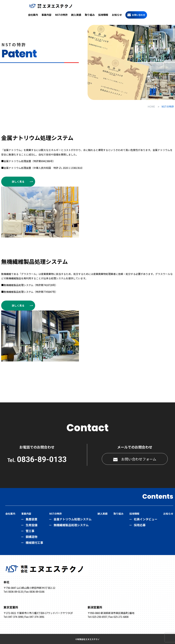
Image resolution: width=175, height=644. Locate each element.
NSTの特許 (61, 15)
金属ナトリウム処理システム (73, 519)
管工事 (30, 531)
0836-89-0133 (42, 459)
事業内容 (46, 15)
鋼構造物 (31, 536)
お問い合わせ (139, 15)
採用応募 (140, 525)
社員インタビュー (146, 519)
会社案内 (33, 15)
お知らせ (117, 15)
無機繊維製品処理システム (71, 525)
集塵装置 (31, 519)
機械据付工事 (34, 542)
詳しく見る (18, 181)
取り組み (90, 15)
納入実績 (76, 15)
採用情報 (103, 15)
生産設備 (31, 525)
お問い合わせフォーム (135, 459)
